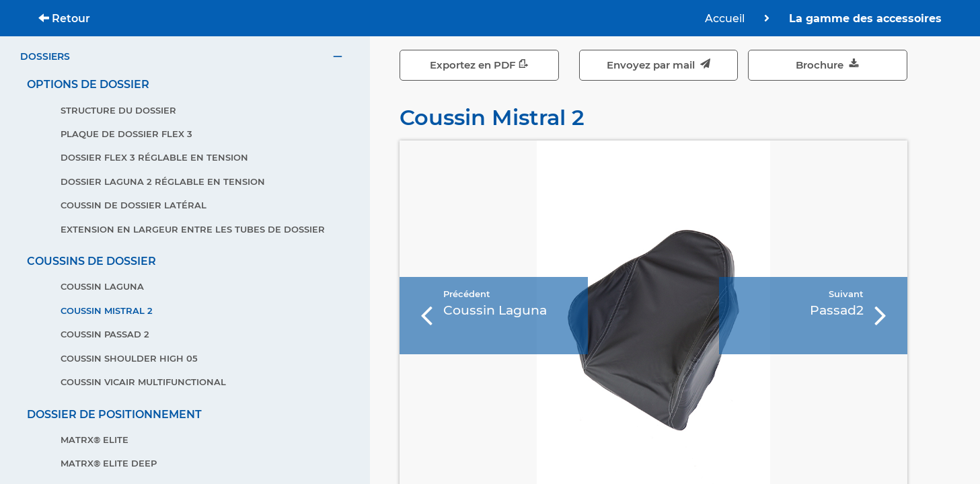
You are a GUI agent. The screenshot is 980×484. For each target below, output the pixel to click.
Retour (64, 18)
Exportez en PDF (479, 65)
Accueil (726, 18)
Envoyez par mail (658, 65)
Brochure (827, 65)
